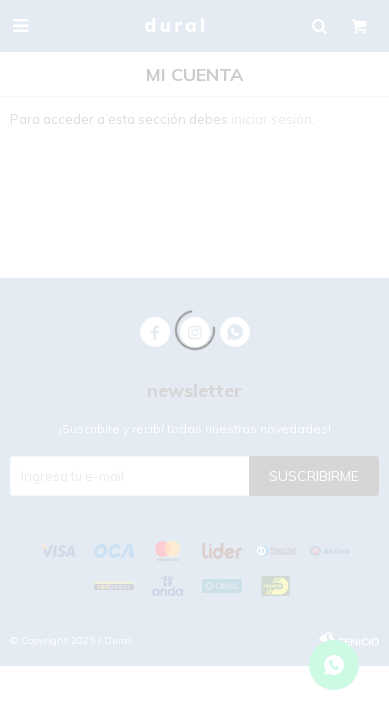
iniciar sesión (271, 119)
